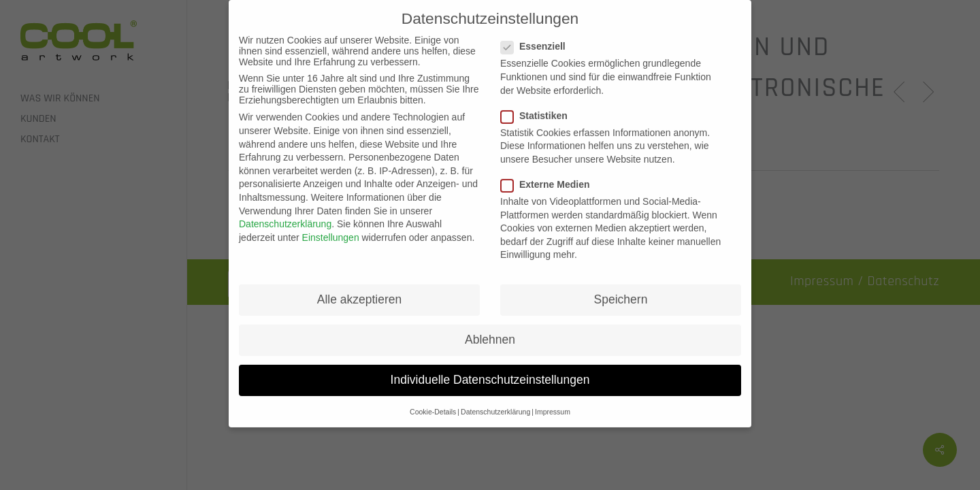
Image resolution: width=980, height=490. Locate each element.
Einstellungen (331, 229)
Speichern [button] (621, 291)
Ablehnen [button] (490, 331)
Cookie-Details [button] (433, 403)
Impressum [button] (553, 403)
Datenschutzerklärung (285, 215)
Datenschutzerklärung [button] (495, 403)
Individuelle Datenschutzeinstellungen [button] (490, 372)
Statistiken (540, 107)
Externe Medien (551, 176)
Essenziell (539, 38)
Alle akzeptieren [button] (360, 291)
